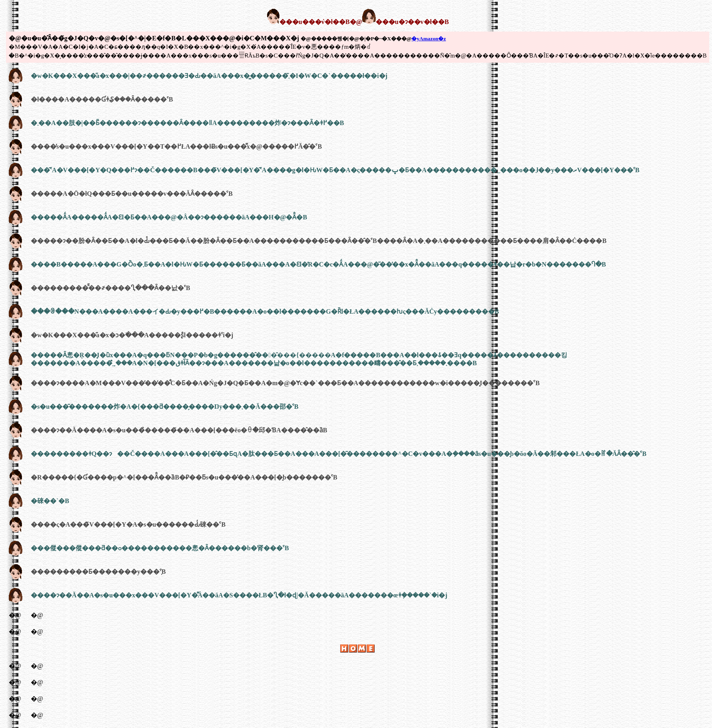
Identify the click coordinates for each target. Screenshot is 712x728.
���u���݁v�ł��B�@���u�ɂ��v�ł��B (358, 22)
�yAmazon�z (429, 39)
